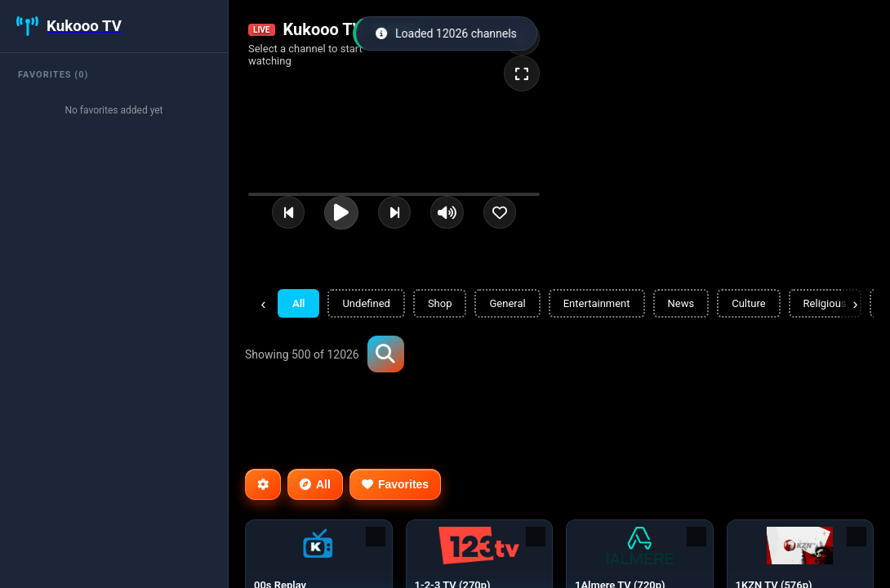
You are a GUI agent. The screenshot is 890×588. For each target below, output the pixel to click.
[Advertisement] (542, 419)
